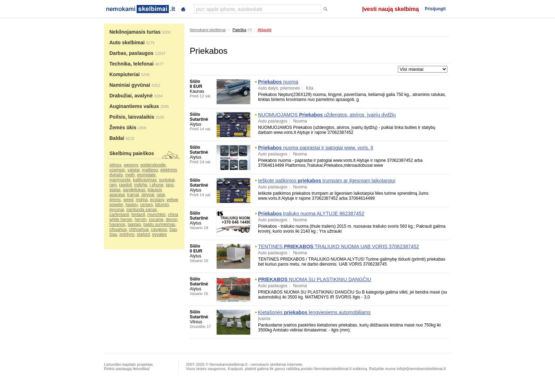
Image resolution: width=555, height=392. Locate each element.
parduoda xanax (142, 210)
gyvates (159, 234)
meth (130, 175)
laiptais (134, 225)
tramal (133, 195)
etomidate (146, 175)
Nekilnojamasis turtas (135, 32)
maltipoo (150, 170)
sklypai (148, 195)
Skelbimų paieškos (132, 153)
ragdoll (125, 185)
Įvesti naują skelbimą (390, 9)
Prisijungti (435, 9)
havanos (117, 225)
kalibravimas (145, 180)
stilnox (115, 165)
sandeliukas (134, 190)
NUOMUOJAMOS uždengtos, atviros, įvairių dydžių (327, 115)
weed (128, 200)
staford (143, 234)
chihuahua (139, 229)
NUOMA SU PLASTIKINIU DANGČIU (315, 279)
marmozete (120, 180)
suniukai (167, 180)
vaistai (133, 170)
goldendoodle (153, 165)
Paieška (239, 30)
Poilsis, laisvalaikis (132, 117)
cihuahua (118, 229)
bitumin (162, 205)
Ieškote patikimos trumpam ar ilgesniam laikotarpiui (327, 181)
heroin (140, 220)
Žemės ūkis (123, 127)
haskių (131, 205)
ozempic (117, 170)
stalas (115, 190)
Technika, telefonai (131, 64)
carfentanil (119, 215)
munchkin (156, 215)
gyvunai (117, 210)
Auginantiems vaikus (134, 106)
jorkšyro (127, 234)
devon (171, 220)
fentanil (138, 215)
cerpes (147, 205)
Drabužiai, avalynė (131, 96)
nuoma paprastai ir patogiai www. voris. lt (316, 148)
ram (113, 185)
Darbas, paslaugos (131, 53)
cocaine (156, 220)
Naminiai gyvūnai (130, 85)
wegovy (131, 165)
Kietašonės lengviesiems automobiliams (314, 312)
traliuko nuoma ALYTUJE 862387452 (311, 214)
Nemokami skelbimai (208, 30)
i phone (156, 185)
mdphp (141, 185)
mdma (142, 200)
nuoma (278, 82)
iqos (170, 185)
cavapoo (159, 229)
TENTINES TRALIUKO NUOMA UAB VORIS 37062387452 (339, 246)
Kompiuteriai (125, 74)
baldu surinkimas (159, 225)
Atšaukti (265, 30)
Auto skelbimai (127, 42)
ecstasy (157, 200)
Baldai (117, 138)
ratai (161, 195)
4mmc (115, 200)
